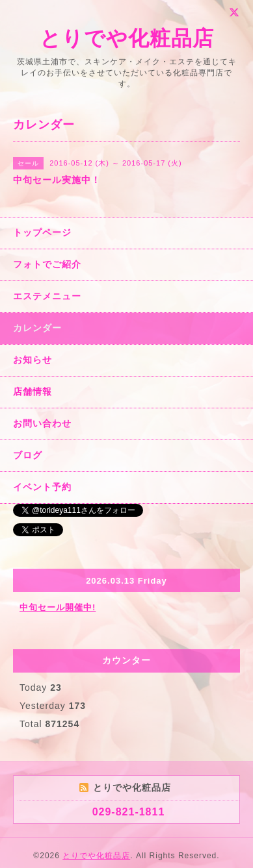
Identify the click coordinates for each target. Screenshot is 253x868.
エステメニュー (47, 296)
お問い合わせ (42, 423)
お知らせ (33, 360)
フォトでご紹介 (47, 264)
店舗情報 (33, 391)
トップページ (42, 232)
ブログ (28, 455)
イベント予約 (42, 487)
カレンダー (37, 328)
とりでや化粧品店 (127, 38)
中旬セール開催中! (58, 607)
